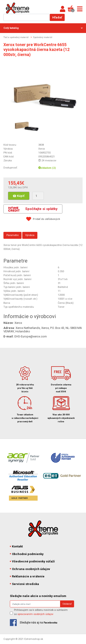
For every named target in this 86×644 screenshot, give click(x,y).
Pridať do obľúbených (46, 219)
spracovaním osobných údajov (35, 614)
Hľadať (57, 17)
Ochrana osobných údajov (30, 569)
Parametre (12, 235)
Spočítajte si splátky (33, 209)
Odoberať (67, 604)
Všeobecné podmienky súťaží (32, 561)
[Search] (35, 604)
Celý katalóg (43, 28)
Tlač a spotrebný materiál (16, 37)
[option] (26, 123)
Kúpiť (19, 196)
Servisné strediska (25, 584)
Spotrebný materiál (43, 37)
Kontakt (16, 546)
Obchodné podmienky (27, 554)
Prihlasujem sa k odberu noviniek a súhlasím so (41, 612)
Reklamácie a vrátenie (27, 576)
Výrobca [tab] (30, 235)
